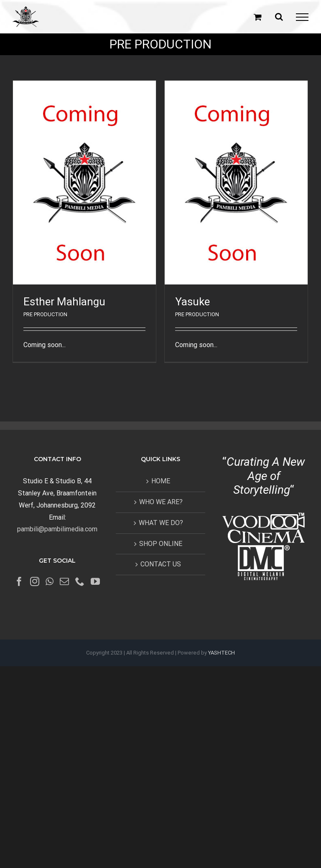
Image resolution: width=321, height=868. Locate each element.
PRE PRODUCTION (45, 314)
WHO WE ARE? (161, 502)
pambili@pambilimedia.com (57, 529)
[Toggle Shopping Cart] (258, 17)
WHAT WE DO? (161, 523)
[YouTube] (95, 581)
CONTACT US (161, 564)
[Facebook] (19, 581)
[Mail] (64, 581)
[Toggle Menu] (302, 17)
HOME (161, 481)
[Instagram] (35, 581)
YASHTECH (222, 653)
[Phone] (80, 581)
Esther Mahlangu (64, 302)
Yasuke (192, 302)
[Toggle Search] (279, 17)
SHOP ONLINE (161, 544)
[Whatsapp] (50, 581)
